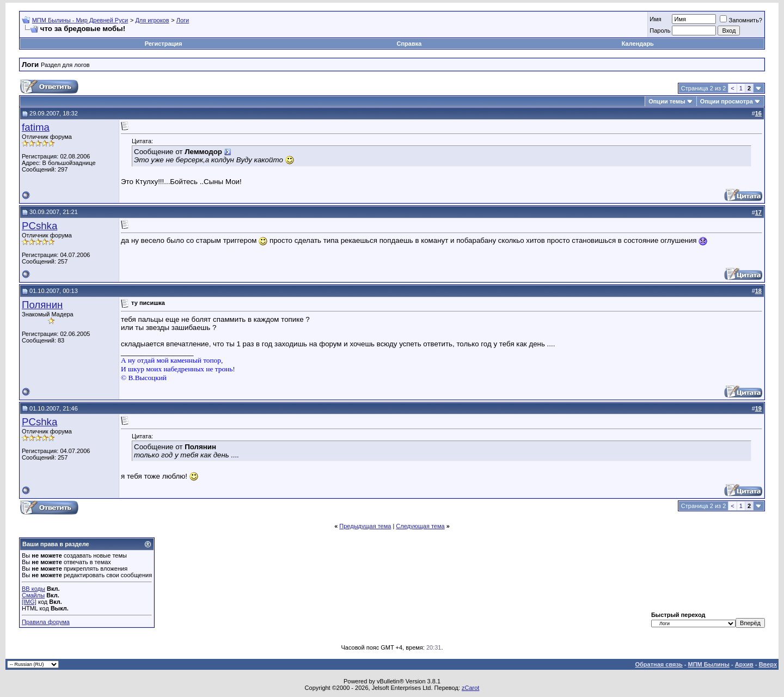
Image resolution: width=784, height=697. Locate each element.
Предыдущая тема (365, 526)
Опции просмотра (727, 101)
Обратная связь (659, 664)
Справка (409, 44)
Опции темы (667, 101)
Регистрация (164, 44)
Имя (655, 19)
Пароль (660, 30)
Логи (183, 20)
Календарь (638, 44)
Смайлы (33, 595)
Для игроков (152, 20)
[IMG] (29, 602)
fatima (36, 127)
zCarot (470, 688)
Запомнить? (741, 20)
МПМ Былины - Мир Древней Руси (80, 20)
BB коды (33, 589)
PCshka (39, 226)
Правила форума (46, 622)
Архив (744, 664)
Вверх (768, 664)
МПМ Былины (709, 664)
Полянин (42, 305)
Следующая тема (420, 526)
